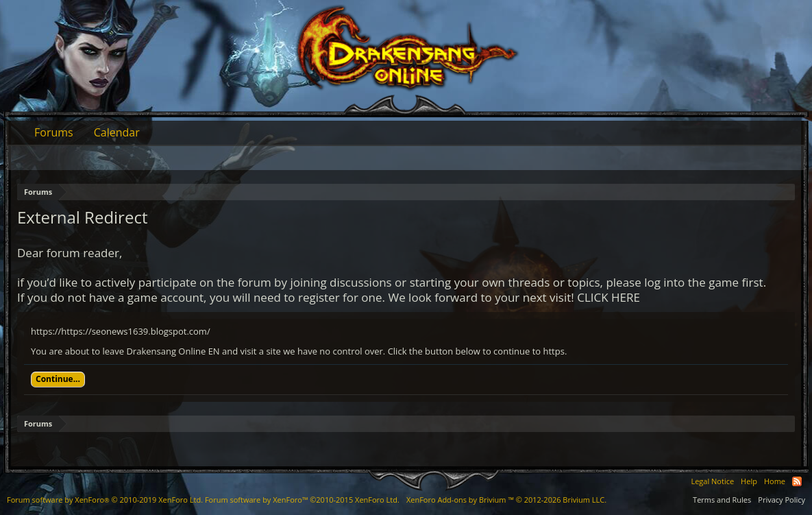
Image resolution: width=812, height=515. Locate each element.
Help (749, 481)
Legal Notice (712, 481)
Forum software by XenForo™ (302, 500)
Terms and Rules (722, 500)
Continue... (58, 379)
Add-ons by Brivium (506, 500)
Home (775, 481)
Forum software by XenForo (105, 500)
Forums (54, 132)
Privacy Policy (782, 500)
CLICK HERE (608, 297)
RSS (797, 481)
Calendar (117, 132)
